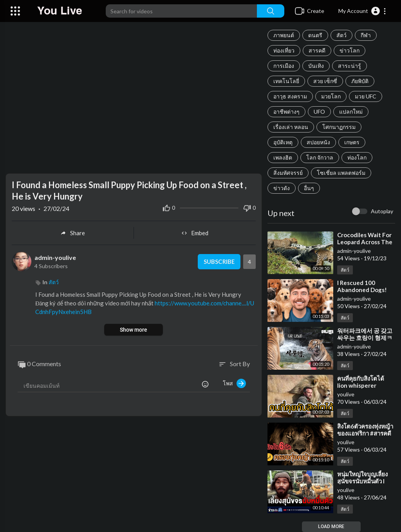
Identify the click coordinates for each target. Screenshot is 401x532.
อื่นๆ (309, 188)
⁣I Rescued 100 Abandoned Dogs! (362, 286)
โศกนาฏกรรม (339, 127)
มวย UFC (366, 96)
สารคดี (317, 50)
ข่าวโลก (350, 50)
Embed (195, 233)
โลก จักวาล (320, 157)
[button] (362, 11)
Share (73, 233)
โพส (234, 383)
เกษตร (352, 142)
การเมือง (284, 66)
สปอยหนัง (318, 142)
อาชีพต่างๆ (286, 112)
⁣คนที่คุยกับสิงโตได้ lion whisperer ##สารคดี (361, 385)
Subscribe (219, 261)
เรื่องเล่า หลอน (291, 127)
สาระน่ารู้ (350, 66)
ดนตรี (315, 35)
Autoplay (382, 211)
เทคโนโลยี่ (286, 81)
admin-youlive (354, 251)
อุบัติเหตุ (283, 142)
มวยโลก (331, 96)
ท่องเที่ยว (284, 50)
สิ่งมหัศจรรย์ (288, 173)
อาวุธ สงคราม (290, 96)
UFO (319, 112)
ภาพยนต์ (284, 35)
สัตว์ (341, 35)
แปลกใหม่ (351, 112)
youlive (346, 394)
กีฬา (366, 35)
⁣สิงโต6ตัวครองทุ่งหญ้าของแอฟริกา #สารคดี (365, 430)
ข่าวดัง (282, 188)
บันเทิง (316, 66)
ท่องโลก (357, 157)
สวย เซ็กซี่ (325, 81)
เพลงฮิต (283, 157)
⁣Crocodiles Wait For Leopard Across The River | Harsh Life (365, 242)
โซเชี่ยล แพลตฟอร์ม (341, 173)
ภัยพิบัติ (360, 81)
